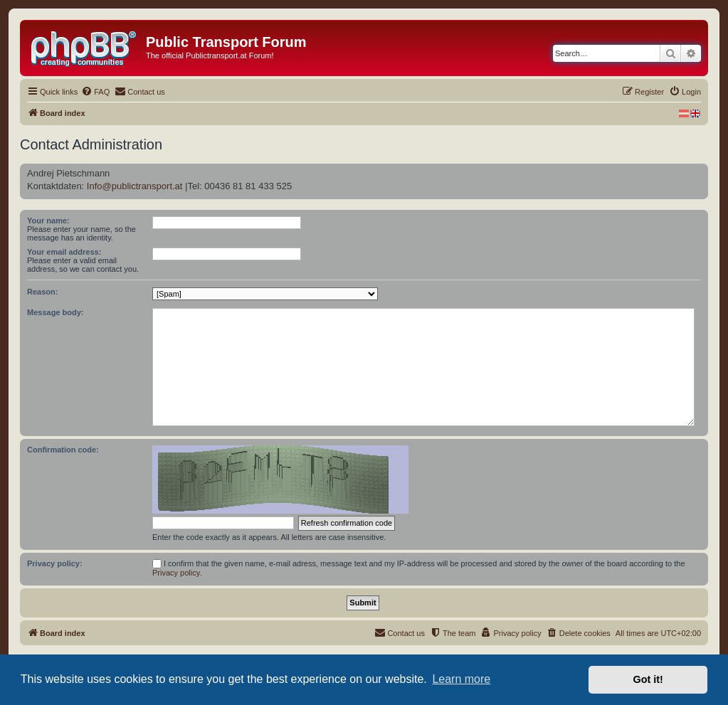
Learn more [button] (461, 679)
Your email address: (64, 252)
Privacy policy (176, 573)
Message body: (55, 312)
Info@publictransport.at (135, 186)
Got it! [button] (648, 679)
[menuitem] (95, 92)
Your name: (48, 221)
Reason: (42, 292)
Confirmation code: (63, 450)
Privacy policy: (55, 563)
